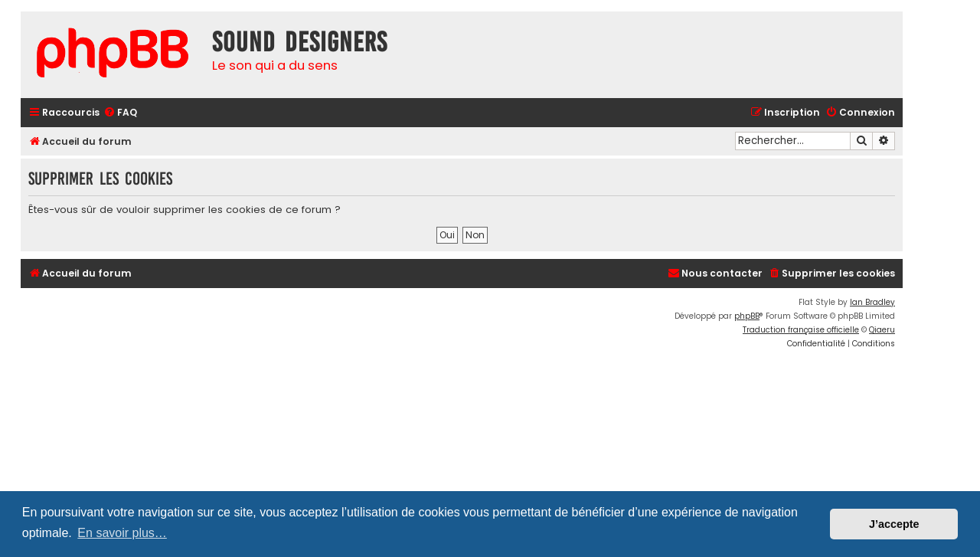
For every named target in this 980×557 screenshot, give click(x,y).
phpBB (747, 316)
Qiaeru (882, 330)
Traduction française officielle (801, 330)
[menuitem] (120, 113)
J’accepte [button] (894, 524)
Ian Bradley (872, 302)
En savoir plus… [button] (122, 533)
